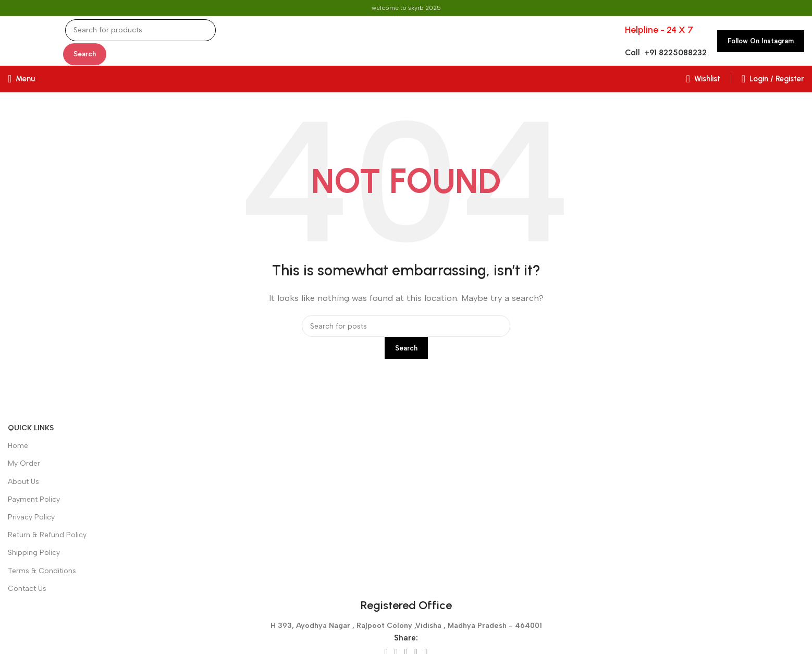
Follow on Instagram (761, 41)
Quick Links (31, 428)
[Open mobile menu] (21, 79)
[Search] (140, 30)
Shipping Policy (34, 553)
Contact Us (27, 589)
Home (18, 446)
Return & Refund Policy (47, 535)
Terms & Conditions (42, 571)
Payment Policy (34, 499)
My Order (24, 463)
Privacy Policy (31, 517)
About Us (23, 482)
